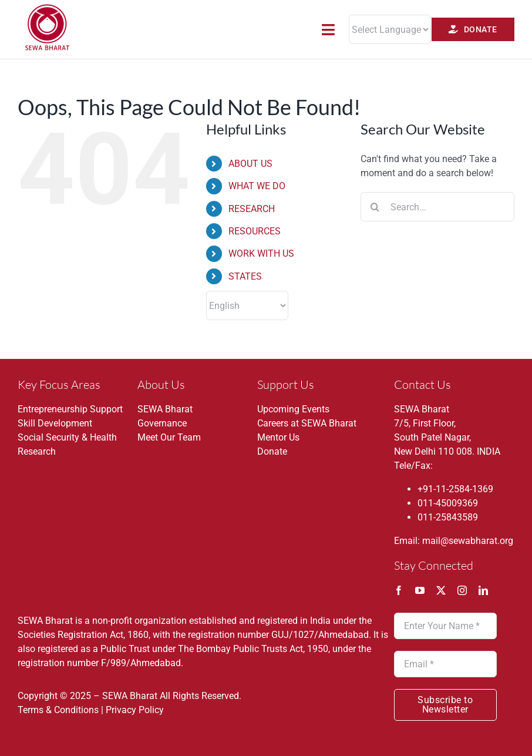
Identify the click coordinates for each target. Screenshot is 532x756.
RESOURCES (255, 231)
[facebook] (399, 590)
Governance (162, 423)
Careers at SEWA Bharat (307, 423)
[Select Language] (247, 305)
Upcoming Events (293, 409)
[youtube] (420, 590)
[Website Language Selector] (390, 29)
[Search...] (437, 207)
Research (37, 451)
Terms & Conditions (58, 710)
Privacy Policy (135, 710)
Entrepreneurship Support (70, 409)
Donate (272, 451)
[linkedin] (483, 590)
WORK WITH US (261, 253)
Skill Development (55, 423)
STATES (245, 276)
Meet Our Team (169, 437)
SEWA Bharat (165, 409)
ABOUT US (250, 164)
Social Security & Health (67, 437)
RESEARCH (252, 209)
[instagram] (462, 590)
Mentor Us (278, 437)
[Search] (375, 207)
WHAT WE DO (257, 186)
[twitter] (441, 590)
